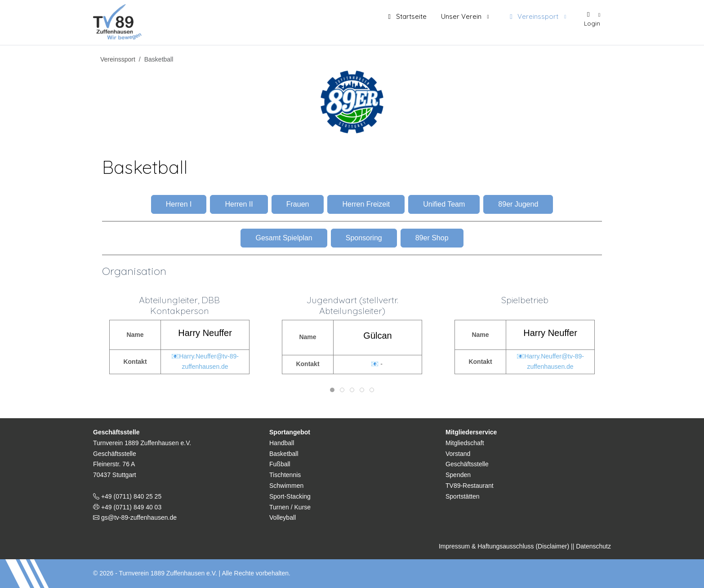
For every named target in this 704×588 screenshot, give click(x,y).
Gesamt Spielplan (284, 238)
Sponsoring (364, 238)
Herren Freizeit (366, 204)
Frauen (298, 204)
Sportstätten (463, 496)
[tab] (332, 390)
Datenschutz (593, 546)
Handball (282, 443)
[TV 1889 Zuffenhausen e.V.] (120, 20)
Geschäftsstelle (467, 464)
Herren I (179, 204)
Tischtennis (285, 475)
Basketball (284, 454)
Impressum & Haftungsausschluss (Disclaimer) (504, 546)
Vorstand (458, 454)
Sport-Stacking (290, 496)
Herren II (239, 204)
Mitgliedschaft (465, 443)
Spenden (458, 475)
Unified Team (444, 204)
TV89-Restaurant (470, 486)
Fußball (280, 464)
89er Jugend (518, 204)
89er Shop (432, 238)
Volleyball (283, 517)
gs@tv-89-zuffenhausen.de (138, 517)
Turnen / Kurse (290, 507)
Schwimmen (286, 486)
